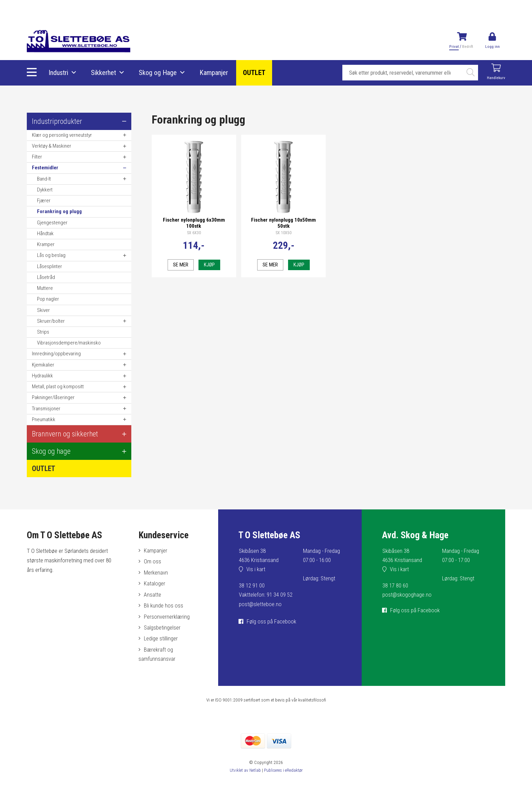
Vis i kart (256, 570)
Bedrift (467, 46)
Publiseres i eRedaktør (283, 772)
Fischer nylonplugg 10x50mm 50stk (283, 222)
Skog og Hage (158, 73)
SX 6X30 (194, 232)
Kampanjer (214, 73)
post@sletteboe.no (260, 604)
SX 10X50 (283, 232)
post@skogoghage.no (407, 595)
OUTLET (254, 73)
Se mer (180, 263)
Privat (454, 46)
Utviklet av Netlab (244, 772)
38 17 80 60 (395, 586)
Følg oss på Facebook (272, 622)
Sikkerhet (104, 73)
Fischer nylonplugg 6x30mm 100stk (194, 222)
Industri (59, 73)
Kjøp (209, 263)
